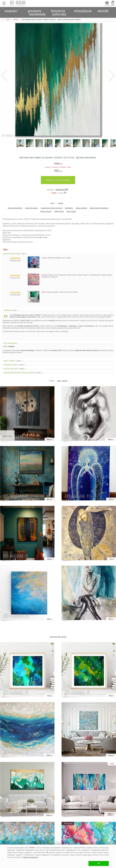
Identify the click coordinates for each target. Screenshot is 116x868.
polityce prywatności (31, 857)
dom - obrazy (62, 381)
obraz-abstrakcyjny (15, 208)
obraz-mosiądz (81, 208)
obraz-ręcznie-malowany (99, 208)
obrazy (61, 203)
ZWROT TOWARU (13, 361)
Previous (4, 76)
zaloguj (113, 5)
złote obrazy (71, 211)
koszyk (107, 5)
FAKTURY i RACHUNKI (15, 369)
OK (99, 863)
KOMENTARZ (11, 310)
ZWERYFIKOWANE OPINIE (15, 254)
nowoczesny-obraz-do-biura (51, 208)
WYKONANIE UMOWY (15, 365)
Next (112, 76)
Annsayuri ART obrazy (58, 637)
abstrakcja (69, 208)
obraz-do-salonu (32, 208)
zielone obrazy (46, 211)
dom (52, 203)
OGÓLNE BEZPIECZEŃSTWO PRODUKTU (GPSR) (23, 373)
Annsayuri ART (62, 190)
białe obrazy (59, 211)
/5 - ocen (57, 193)
